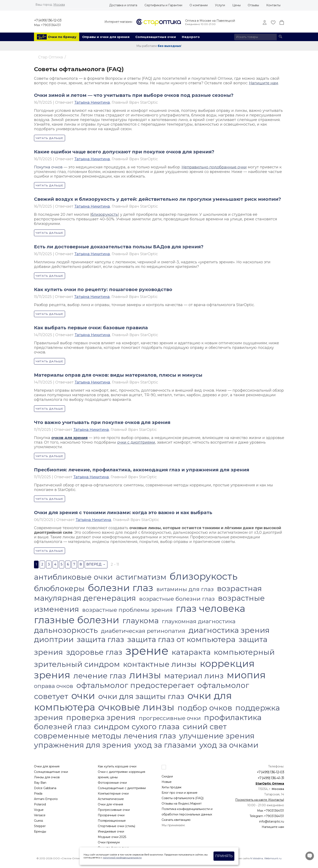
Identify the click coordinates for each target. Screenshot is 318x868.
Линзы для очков (47, 777)
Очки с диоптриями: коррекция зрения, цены (121, 775)
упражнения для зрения (83, 745)
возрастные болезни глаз (177, 599)
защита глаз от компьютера (181, 639)
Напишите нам (264, 83)
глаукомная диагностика (199, 621)
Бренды (40, 831)
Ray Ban (40, 783)
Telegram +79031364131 (267, 816)
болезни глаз (121, 588)
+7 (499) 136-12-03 (48, 20)
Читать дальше (50, 138)
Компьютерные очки (113, 794)
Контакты (273, 5)
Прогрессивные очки (114, 810)
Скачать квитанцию (176, 820)
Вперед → (96, 564)
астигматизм (141, 577)
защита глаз (100, 639)
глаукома (141, 621)
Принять (224, 856)
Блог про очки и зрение (180, 793)
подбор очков (205, 708)
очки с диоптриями (136, 442)
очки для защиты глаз (141, 696)
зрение (147, 651)
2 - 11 (115, 564)
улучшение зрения (217, 736)
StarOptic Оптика (270, 783)
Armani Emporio (46, 799)
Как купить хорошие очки (117, 766)
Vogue (39, 810)
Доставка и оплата (123, 5)
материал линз (194, 676)
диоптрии (54, 639)
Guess (38, 821)
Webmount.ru (273, 858)
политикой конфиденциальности (122, 858)
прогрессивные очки (170, 718)
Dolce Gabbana (45, 788)
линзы (145, 675)
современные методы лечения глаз (105, 736)
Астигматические (111, 799)
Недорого (191, 37)
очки (83, 696)
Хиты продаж (172, 787)
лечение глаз (100, 676)
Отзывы (253, 5)
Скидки (167, 776)
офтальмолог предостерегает (135, 685)
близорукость (105, 214)
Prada (38, 794)
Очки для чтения (110, 804)
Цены (236, 5)
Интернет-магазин (118, 22)
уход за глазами (165, 745)
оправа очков (54, 686)
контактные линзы (160, 664)
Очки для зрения (47, 766)
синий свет (205, 727)
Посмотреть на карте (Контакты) (260, 800)
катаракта (191, 652)
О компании (199, 5)
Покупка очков (48, 167)
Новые (167, 782)
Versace (40, 815)
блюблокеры (59, 588)
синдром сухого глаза (137, 727)
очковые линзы (136, 707)
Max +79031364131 (47, 25)
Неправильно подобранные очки (214, 167)
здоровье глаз (94, 652)
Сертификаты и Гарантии (163, 5)
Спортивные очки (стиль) (116, 826)
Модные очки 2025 (112, 837)
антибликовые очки (73, 577)
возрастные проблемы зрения (127, 610)
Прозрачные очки (111, 815)
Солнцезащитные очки (156, 37)
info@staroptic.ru (272, 821)
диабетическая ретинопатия (143, 631)
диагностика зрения (229, 630)
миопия (246, 675)
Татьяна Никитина (92, 102)
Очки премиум (109, 842)
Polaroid (40, 804)
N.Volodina (257, 858)
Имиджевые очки (111, 831)
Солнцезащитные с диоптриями (122, 788)
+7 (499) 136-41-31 (271, 778)
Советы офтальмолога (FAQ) (183, 798)
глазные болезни (77, 620)
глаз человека (211, 608)
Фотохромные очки (112, 783)
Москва (59, 5)
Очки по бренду (62, 37)
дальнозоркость (66, 630)
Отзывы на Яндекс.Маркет (182, 804)
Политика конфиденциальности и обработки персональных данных (187, 812)
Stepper (40, 826)
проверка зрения (101, 717)
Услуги (220, 5)
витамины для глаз (185, 589)
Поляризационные (112, 821)
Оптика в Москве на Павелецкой (210, 21)
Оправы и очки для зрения (106, 37)
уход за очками (229, 745)
